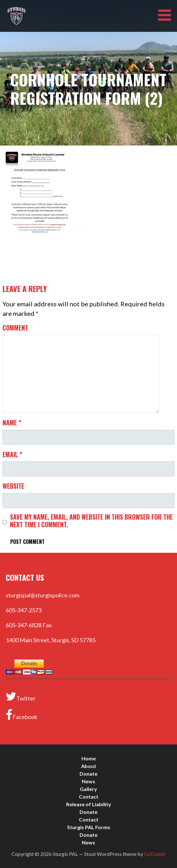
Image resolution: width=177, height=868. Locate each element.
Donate (88, 774)
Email (12, 454)
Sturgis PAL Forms (89, 827)
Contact (89, 797)
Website (13, 486)
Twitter (21, 696)
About (89, 766)
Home (89, 758)
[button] (167, 15)
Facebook (22, 715)
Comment (15, 328)
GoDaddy (155, 854)
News (88, 781)
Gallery (88, 789)
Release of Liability (89, 804)
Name (12, 423)
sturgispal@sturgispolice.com (42, 595)
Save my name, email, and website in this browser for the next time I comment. (91, 521)
